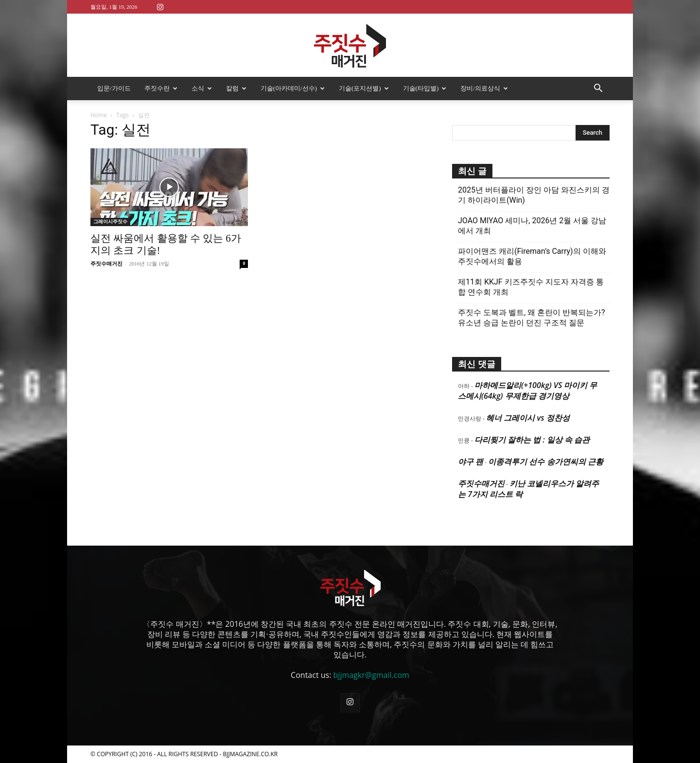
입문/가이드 (114, 88)
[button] (598, 89)
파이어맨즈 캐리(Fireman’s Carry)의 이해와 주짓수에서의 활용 (532, 256)
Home (99, 115)
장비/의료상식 (484, 88)
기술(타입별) (425, 88)
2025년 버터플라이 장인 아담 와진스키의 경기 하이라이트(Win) (534, 195)
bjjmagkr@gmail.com (371, 675)
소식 (202, 88)
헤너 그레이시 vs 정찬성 (528, 418)
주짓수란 (161, 88)
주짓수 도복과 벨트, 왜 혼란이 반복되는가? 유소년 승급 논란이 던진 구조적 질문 (532, 318)
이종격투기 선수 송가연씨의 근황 (545, 461)
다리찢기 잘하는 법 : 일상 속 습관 (532, 440)
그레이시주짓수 (110, 222)
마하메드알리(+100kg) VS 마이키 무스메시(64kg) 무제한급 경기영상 (527, 390)
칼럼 (236, 88)
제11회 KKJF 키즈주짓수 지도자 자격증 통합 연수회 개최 (531, 287)
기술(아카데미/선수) (293, 88)
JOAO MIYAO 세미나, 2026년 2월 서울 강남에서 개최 (532, 226)
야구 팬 (471, 461)
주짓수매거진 (106, 264)
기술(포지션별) (364, 88)
